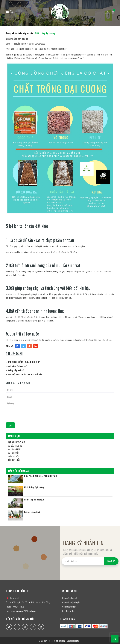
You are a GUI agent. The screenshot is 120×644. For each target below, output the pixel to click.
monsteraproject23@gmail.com (23, 611)
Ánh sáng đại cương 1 (17, 366)
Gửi (10, 425)
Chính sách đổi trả (69, 607)
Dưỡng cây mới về (16, 370)
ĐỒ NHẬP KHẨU (14, 460)
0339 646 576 (18, 607)
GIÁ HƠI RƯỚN (13, 453)
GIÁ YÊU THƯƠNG (15, 446)
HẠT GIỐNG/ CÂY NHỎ (17, 442)
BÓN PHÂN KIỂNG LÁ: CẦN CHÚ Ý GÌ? (24, 362)
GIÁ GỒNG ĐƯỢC (14, 449)
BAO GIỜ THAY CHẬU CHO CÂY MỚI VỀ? (25, 374)
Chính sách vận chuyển (71, 602)
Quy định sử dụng (69, 611)
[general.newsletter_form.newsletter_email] (90, 561)
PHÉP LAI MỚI (13, 456)
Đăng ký (111, 561)
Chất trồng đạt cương (34, 487)
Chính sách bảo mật (70, 598)
